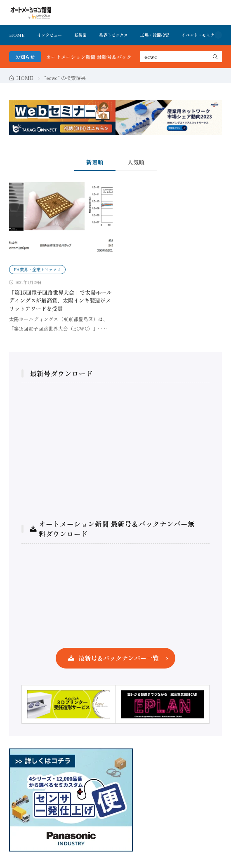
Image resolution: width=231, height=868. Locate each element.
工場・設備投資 (155, 35)
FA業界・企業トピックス (37, 269)
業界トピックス (113, 35)
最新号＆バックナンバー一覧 (119, 658)
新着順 (95, 162)
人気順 (136, 162)
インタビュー (49, 35)
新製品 (80, 35)
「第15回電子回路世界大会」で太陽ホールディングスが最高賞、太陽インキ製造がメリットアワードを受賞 (60, 300)
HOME (17, 35)
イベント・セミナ (198, 35)
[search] (215, 57)
